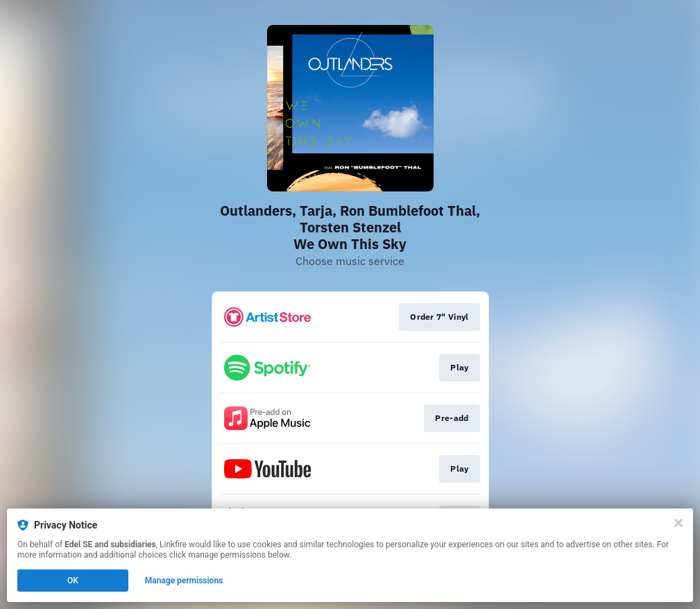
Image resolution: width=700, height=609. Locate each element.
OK (73, 581)
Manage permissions (184, 581)
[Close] (678, 523)
